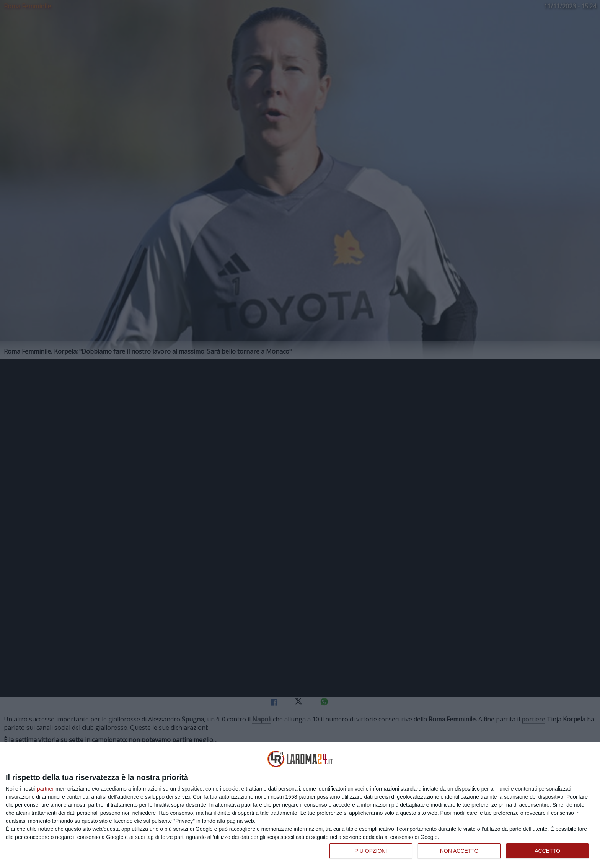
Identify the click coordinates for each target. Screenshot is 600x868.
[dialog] (300, 805)
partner (46, 789)
